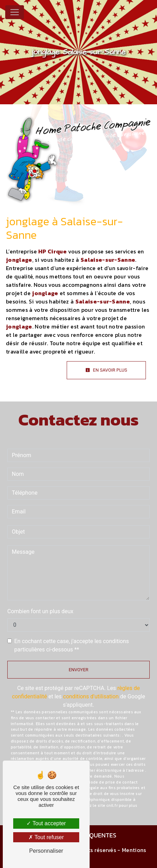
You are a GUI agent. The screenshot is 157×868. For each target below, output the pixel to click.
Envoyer (79, 670)
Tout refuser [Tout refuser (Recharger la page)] (46, 837)
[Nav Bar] (15, 12)
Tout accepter (46, 823)
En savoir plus (106, 370)
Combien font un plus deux (40, 611)
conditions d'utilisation (91, 696)
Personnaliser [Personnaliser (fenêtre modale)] (46, 851)
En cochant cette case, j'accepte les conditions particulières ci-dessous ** (72, 645)
